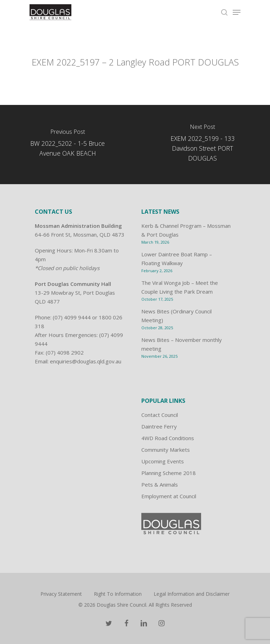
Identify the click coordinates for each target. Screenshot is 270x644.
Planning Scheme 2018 (169, 473)
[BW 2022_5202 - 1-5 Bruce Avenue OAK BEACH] (67, 145)
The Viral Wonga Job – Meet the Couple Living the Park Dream (180, 287)
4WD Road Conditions (168, 438)
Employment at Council (169, 496)
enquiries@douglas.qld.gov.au (86, 361)
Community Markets (166, 450)
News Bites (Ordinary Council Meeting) (176, 316)
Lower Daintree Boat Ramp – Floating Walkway (177, 259)
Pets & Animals (160, 484)
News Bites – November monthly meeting (182, 344)
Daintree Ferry (159, 426)
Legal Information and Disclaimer (192, 594)
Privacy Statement (61, 594)
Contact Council (160, 415)
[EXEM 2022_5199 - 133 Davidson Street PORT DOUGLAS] (202, 145)
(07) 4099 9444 (72, 317)
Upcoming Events (163, 461)
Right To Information (118, 594)
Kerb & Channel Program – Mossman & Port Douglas (186, 230)
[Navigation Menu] (237, 12)
